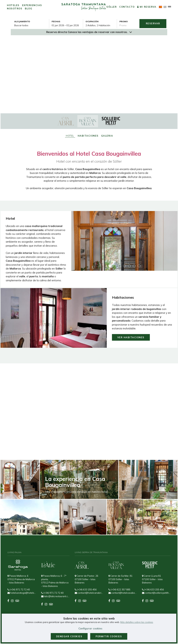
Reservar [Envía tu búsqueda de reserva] (153, 23)
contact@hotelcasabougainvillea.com (123, 593)
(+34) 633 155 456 (86, 590)
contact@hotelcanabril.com (89, 593)
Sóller (112, 7)
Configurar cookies (90, 628)
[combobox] (67, 25)
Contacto (127, 7)
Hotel (70, 136)
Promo (124, 21)
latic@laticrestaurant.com (55, 596)
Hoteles (13, 5)
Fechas (56, 21)
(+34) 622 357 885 (119, 590)
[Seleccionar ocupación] (101, 25)
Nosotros (15, 9)
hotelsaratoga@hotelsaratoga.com (22, 593)
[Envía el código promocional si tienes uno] (128, 25)
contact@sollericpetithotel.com (156, 593)
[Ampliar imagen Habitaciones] (54, 318)
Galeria (107, 136)
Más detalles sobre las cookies (137, 622)
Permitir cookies (109, 636)
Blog (29, 9)
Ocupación (92, 21)
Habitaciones (88, 136)
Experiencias (32, 5)
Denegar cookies (69, 636)
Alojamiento (22, 21)
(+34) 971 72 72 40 (19, 590)
